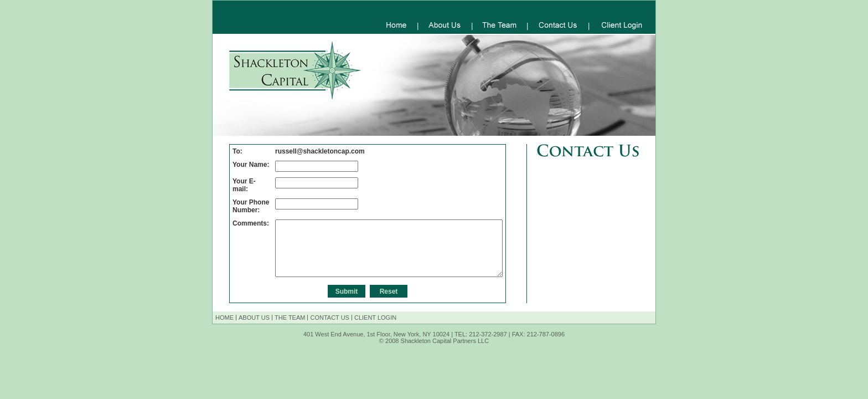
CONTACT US (330, 318)
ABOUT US (254, 318)
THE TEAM (290, 318)
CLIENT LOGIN (375, 318)
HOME (224, 318)
